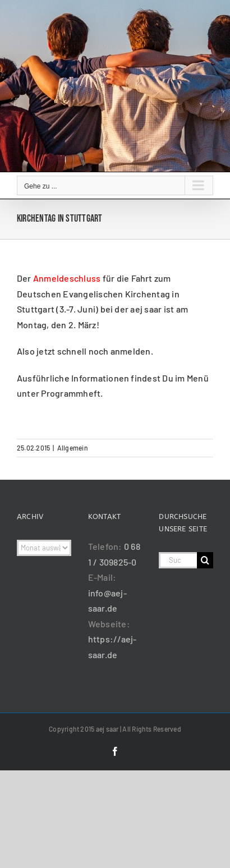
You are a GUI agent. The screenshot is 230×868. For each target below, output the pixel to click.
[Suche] (205, 560)
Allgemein (73, 448)
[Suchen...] (178, 560)
